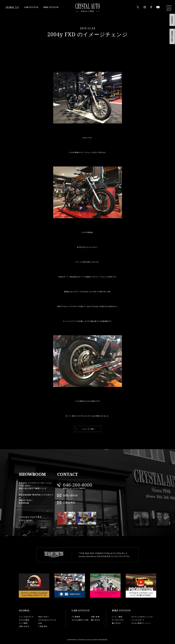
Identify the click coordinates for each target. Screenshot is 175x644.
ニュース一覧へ (89, 429)
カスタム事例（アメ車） (80, 620)
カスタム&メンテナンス (47, 620)
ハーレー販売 (117, 617)
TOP (12, 7)
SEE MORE (27, 520)
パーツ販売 (23, 623)
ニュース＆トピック (26, 617)
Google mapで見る (31, 517)
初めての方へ (44, 617)
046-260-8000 (78, 485)
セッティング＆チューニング (142, 617)
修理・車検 (95, 617)
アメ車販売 (76, 617)
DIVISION (31, 7)
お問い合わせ (70, 495)
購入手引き (96, 620)
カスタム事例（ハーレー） (141, 623)
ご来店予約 (69, 502)
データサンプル (118, 620)
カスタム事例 (24, 620)
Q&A (40, 623)
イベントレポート (138, 620)
